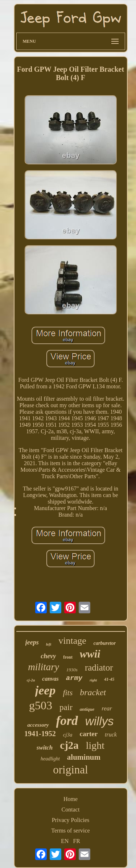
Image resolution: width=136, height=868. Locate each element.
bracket (93, 692)
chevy (48, 656)
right (93, 680)
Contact (71, 809)
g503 (41, 705)
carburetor (105, 643)
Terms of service (70, 831)
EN (65, 841)
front (68, 657)
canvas (50, 679)
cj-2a (31, 680)
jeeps (32, 642)
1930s (72, 670)
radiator (99, 667)
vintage (72, 641)
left (49, 644)
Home (71, 799)
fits (68, 692)
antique (87, 709)
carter (89, 734)
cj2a (69, 745)
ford (67, 721)
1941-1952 (40, 734)
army (74, 678)
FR (77, 841)
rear (107, 708)
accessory (38, 725)
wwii (90, 654)
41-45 (109, 679)
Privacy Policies (71, 820)
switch (45, 748)
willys (100, 721)
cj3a (68, 735)
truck (111, 735)
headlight (50, 759)
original (70, 770)
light (95, 745)
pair (66, 707)
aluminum (84, 757)
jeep (46, 690)
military (44, 667)
